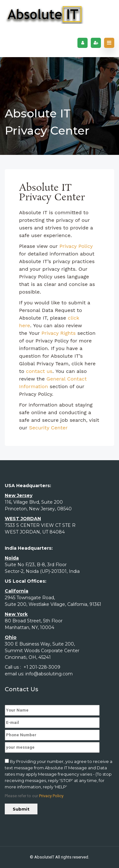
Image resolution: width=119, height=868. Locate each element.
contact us (39, 371)
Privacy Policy (76, 246)
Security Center (48, 428)
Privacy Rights (58, 333)
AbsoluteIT (44, 857)
